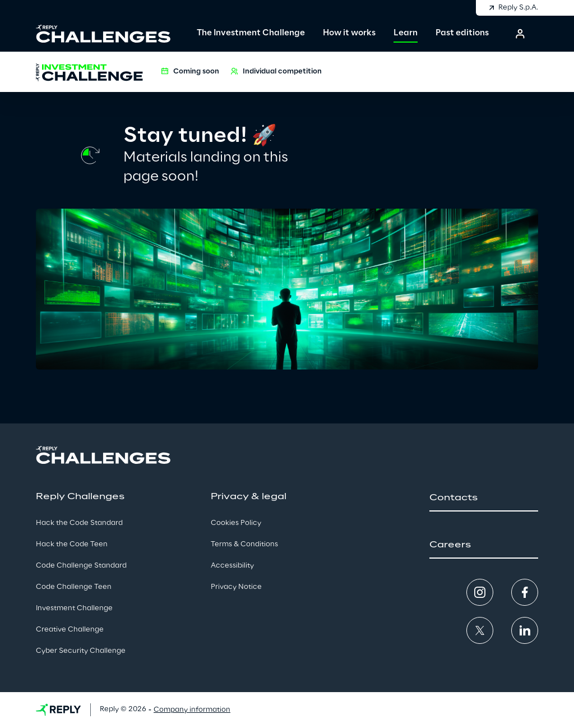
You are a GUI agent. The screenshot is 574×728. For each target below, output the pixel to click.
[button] (520, 34)
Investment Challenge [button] (74, 608)
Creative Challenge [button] (70, 630)
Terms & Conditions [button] (244, 544)
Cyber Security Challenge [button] (81, 651)
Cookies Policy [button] (236, 523)
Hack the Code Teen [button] (72, 544)
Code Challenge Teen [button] (74, 587)
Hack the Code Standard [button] (79, 523)
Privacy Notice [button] (236, 587)
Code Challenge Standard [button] (81, 566)
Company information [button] (192, 710)
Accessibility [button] (232, 566)
